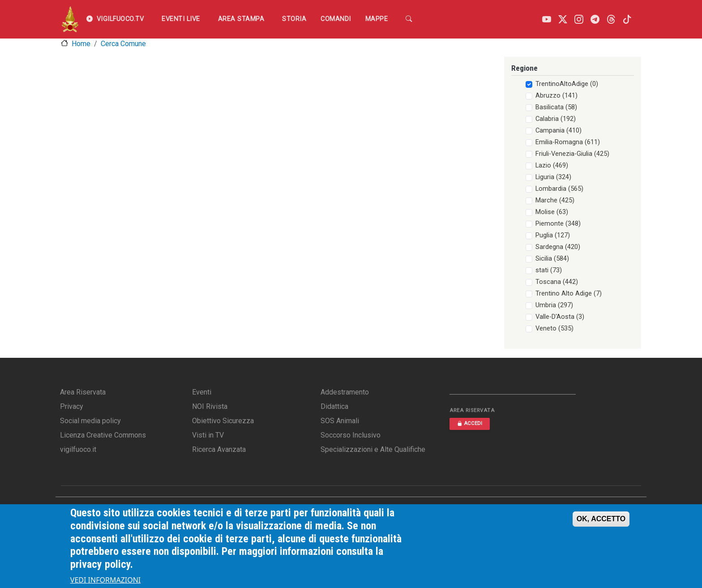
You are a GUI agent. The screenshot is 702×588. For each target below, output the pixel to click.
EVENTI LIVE (181, 19)
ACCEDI (470, 423)
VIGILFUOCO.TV (115, 19)
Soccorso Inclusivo (351, 435)
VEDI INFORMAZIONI (106, 581)
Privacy (72, 406)
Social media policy (90, 421)
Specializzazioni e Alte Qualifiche (373, 449)
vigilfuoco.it (78, 449)
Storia (294, 19)
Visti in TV (208, 435)
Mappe (377, 19)
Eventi (202, 392)
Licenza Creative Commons (103, 435)
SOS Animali (340, 421)
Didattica (334, 406)
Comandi (336, 19)
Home (81, 44)
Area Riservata (83, 392)
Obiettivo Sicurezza (223, 421)
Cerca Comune (123, 44)
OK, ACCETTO (601, 520)
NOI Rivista (210, 406)
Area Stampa (241, 19)
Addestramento (345, 392)
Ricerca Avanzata (219, 449)
